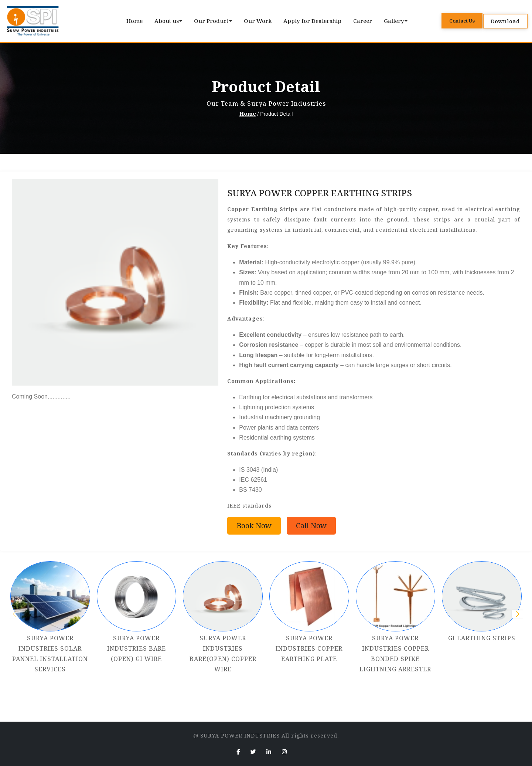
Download (505, 21)
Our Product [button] (212, 21)
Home (134, 21)
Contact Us (462, 21)
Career (363, 21)
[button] (518, 614)
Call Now (311, 526)
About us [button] (167, 21)
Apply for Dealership (312, 21)
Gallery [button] (395, 21)
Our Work (258, 21)
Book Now (254, 526)
